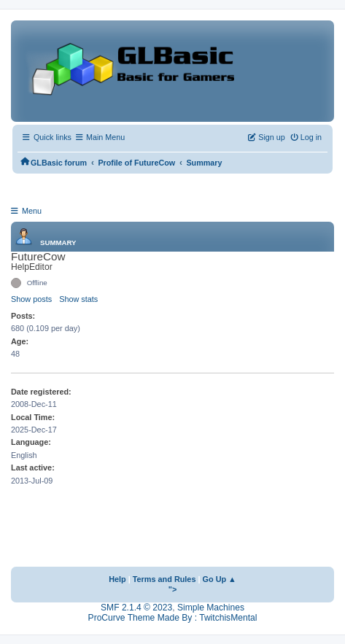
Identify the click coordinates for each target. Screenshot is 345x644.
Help (117, 579)
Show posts (31, 299)
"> (173, 589)
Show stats (78, 299)
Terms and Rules (164, 579)
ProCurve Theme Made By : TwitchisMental (173, 618)
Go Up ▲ (220, 579)
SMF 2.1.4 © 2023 (136, 608)
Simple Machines (211, 608)
